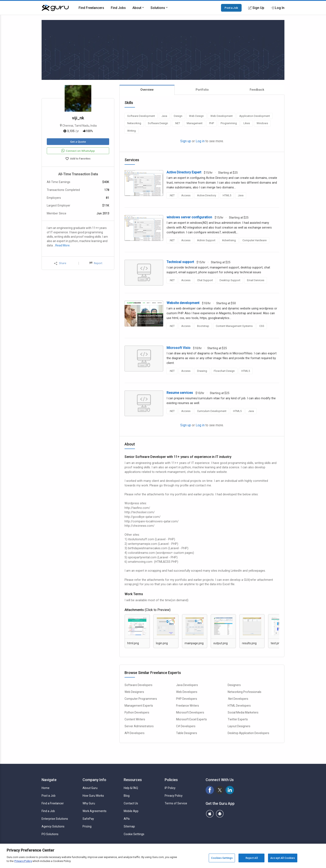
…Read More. (62, 245)
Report (96, 263)
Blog (127, 796)
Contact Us (131, 803)
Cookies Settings (222, 858)
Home (46, 788)
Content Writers (135, 719)
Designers (234, 685)
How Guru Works (93, 796)
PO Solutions (50, 834)
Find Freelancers (91, 8)
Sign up (186, 141)
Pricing (87, 826)
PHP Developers (187, 699)
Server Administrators (139, 726)
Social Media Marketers (243, 712)
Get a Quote (78, 142)
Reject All (252, 858)
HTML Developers (239, 706)
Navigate (49, 780)
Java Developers (187, 685)
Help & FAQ (131, 788)
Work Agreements (94, 811)
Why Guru (89, 803)
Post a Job (231, 8)
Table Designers (187, 733)
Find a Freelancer (53, 803)
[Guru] (55, 8)
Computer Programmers (141, 699)
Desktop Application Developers (248, 733)
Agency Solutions (53, 826)
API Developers (135, 733)
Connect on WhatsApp (78, 151)
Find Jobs (118, 8)
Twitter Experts (238, 719)
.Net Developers (238, 699)
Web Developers (187, 692)
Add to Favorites (78, 159)
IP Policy (170, 788)
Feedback (257, 90)
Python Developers (137, 712)
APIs (127, 819)
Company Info (94, 780)
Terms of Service (176, 803)
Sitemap (129, 826)
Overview (147, 90)
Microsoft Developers (190, 712)
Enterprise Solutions (55, 819)
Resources (133, 780)
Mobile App (131, 811)
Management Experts (139, 706)
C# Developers (186, 726)
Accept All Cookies (283, 858)
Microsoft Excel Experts (191, 719)
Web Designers (134, 692)
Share (60, 263)
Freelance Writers (188, 706)
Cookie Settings (134, 834)
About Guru (90, 788)
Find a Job (48, 811)
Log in (200, 141)
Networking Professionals (244, 692)
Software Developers (138, 685)
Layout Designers (239, 726)
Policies (171, 780)
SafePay (88, 819)
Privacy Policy (174, 796)
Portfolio (202, 90)
